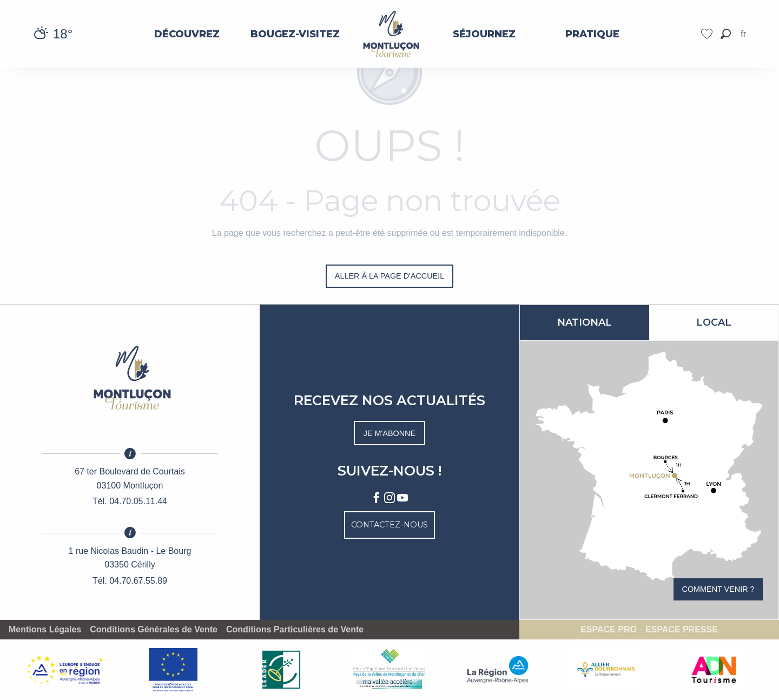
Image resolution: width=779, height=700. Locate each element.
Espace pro (609, 630)
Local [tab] (714, 322)
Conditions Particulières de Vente (295, 630)
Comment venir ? (718, 589)
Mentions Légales (45, 630)
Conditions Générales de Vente (154, 630)
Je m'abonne (389, 433)
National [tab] (585, 322)
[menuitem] (187, 34)
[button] (726, 34)
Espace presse (682, 630)
